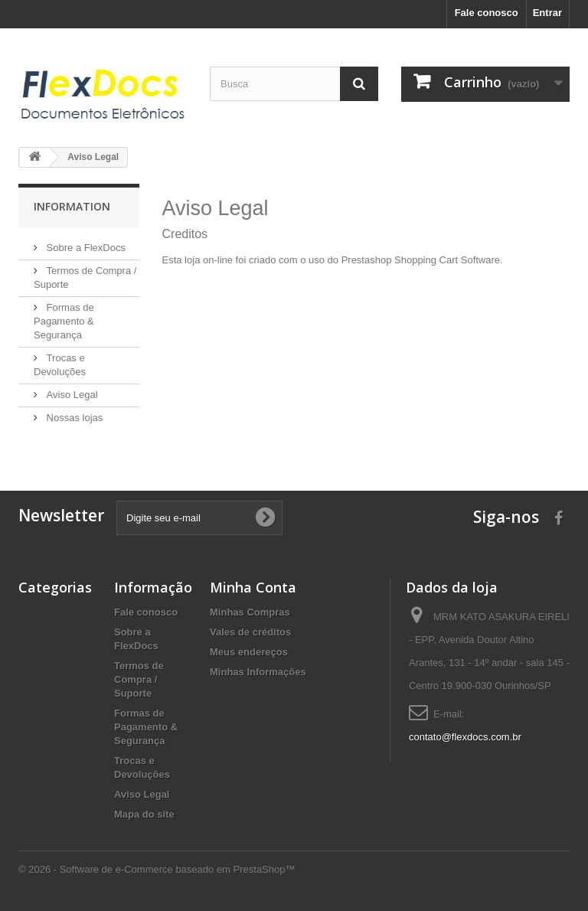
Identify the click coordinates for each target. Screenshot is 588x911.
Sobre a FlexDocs (85, 248)
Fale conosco (487, 13)
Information (72, 206)
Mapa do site (144, 814)
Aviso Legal (71, 395)
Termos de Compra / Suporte (139, 679)
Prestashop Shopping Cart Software (421, 260)
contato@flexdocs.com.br (465, 737)
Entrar (547, 13)
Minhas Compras (250, 612)
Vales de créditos (250, 632)
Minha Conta (253, 587)
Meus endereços (249, 652)
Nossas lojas (73, 418)
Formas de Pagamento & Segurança (64, 321)
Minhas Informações (258, 672)
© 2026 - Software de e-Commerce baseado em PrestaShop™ (157, 869)
